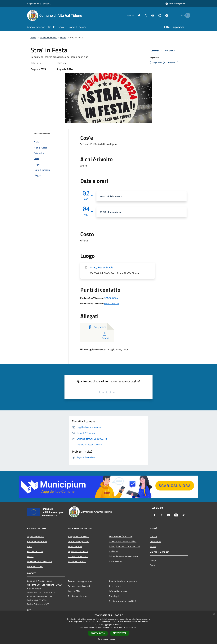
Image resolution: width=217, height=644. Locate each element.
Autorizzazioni (116, 561)
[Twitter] (141, 15)
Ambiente (114, 551)
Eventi (63, 38)
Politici (30, 556)
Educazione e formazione (121, 536)
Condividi (157, 51)
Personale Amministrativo (39, 561)
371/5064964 (111, 298)
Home (33, 38)
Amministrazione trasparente (123, 581)
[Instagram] (155, 15)
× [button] (214, 614)
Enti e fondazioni (35, 551)
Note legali (114, 596)
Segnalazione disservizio (80, 586)
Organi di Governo (36, 537)
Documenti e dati (35, 566)
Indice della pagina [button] (42, 133)
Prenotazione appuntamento (82, 581)
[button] (108, 639)
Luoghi (153, 560)
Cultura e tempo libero (79, 541)
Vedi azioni (171, 51)
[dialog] (108, 627)
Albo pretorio (115, 586)
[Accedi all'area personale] (176, 4)
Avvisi (153, 546)
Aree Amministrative (37, 541)
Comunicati (155, 541)
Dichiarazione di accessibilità (122, 601)
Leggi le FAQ (74, 591)
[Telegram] (162, 15)
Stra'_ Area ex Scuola (102, 267)
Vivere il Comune (48, 38)
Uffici (30, 546)
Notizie (153, 537)
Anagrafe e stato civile (79, 537)
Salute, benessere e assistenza (123, 556)
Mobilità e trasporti (77, 561)
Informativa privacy (118, 591)
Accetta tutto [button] (98, 633)
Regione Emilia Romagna (39, 4)
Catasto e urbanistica (78, 556)
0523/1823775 (112, 304)
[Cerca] (187, 15)
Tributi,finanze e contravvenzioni (124, 546)
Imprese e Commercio (78, 551)
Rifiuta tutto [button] (120, 633)
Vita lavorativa (75, 546)
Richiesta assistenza (78, 596)
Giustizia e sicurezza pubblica (123, 541)
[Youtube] (148, 15)
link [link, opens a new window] (135, 627)
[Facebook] (134, 15)
